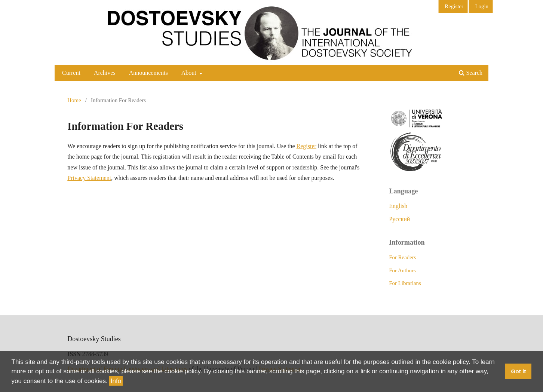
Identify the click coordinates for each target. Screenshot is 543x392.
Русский (399, 219)
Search (471, 73)
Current (71, 73)
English (398, 206)
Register (454, 6)
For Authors (402, 270)
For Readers (402, 257)
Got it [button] (518, 371)
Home (74, 100)
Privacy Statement (89, 178)
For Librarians (405, 283)
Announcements (148, 73)
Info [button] (116, 381)
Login (482, 6)
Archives (105, 73)
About (190, 73)
